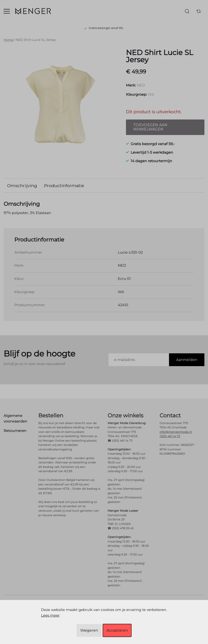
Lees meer (50, 616)
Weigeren (89, 630)
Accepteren (117, 630)
